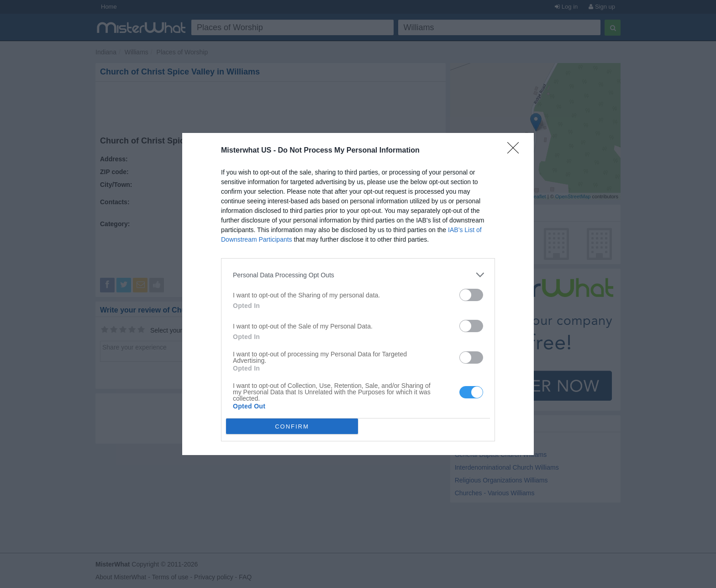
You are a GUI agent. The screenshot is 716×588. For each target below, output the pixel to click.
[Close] (516, 151)
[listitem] (358, 275)
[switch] (471, 295)
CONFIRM (292, 426)
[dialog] (358, 294)
